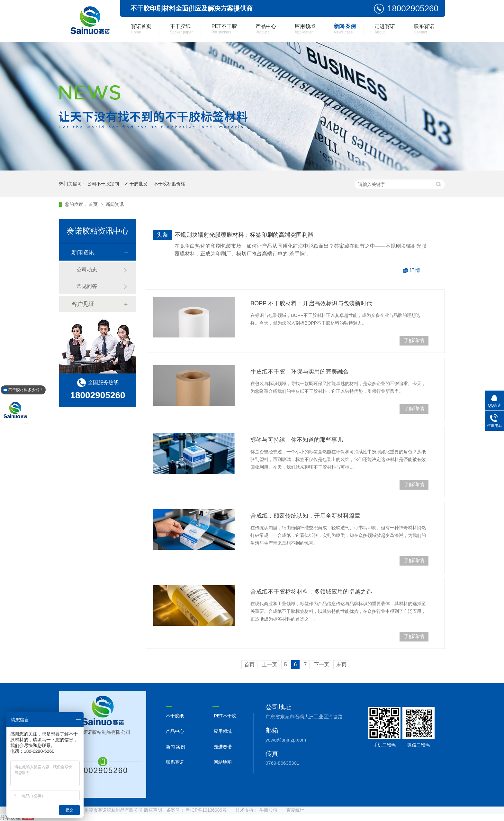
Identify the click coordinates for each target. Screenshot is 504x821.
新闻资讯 (115, 204)
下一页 (321, 664)
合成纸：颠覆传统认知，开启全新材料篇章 (305, 516)
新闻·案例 (345, 29)
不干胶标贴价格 (169, 184)
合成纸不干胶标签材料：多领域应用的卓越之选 (311, 592)
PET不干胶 (224, 29)
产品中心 (266, 29)
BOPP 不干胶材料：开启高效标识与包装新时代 (311, 303)
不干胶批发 (136, 184)
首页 (94, 204)
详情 (415, 270)
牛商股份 (268, 810)
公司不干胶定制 (103, 184)
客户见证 (83, 304)
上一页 (269, 664)
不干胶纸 (181, 29)
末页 (341, 664)
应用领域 (305, 29)
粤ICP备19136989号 (206, 810)
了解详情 (414, 341)
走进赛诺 (385, 29)
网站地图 (223, 762)
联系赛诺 (424, 29)
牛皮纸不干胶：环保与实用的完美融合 (300, 372)
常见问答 (87, 286)
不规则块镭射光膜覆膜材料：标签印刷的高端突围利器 (244, 235)
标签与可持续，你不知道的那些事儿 (297, 440)
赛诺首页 (141, 29)
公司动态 (87, 270)
